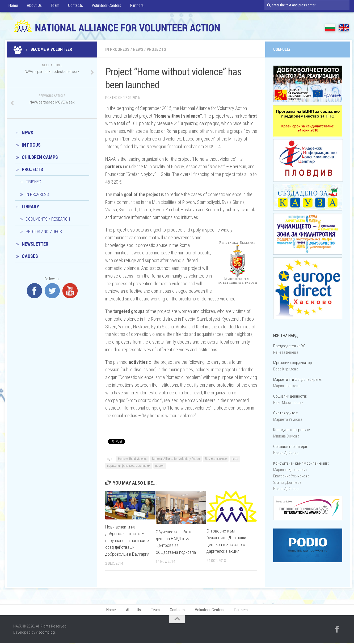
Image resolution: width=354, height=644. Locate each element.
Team (53, 7)
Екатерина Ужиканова (291, 476)
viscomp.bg (45, 633)
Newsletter (35, 244)
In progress (117, 49)
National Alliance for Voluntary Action (176, 459)
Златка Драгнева (287, 482)
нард (235, 459)
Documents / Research (48, 219)
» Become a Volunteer (43, 49)
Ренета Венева (286, 352)
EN (344, 28)
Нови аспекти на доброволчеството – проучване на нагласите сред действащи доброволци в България (127, 540)
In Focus (31, 145)
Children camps (40, 157)
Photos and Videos (44, 232)
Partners (134, 7)
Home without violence (132, 459)
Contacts (73, 7)
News (138, 49)
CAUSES (30, 256)
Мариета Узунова (288, 419)
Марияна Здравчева (290, 470)
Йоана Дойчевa (286, 453)
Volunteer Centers (104, 7)
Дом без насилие (216, 459)
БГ (330, 28)
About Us (33, 7)
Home (13, 7)
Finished (33, 182)
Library (30, 207)
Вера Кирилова (286, 369)
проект (160, 466)
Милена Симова (286, 436)
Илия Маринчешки (288, 403)
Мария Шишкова (287, 386)
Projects (156, 49)
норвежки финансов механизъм (129, 466)
